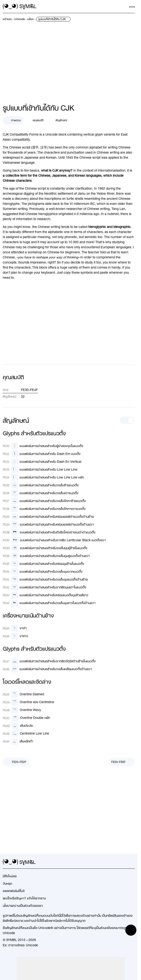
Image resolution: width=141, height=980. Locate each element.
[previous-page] (7, 19)
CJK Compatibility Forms (21, 134)
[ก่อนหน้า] (16, 762)
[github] (124, 862)
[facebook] (132, 862)
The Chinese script (16, 147)
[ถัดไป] (122, 762)
